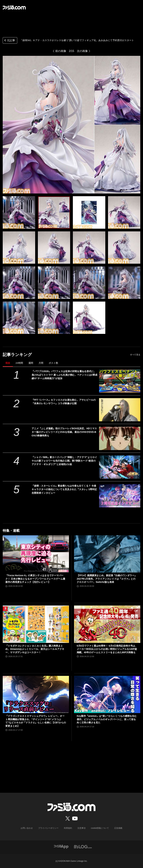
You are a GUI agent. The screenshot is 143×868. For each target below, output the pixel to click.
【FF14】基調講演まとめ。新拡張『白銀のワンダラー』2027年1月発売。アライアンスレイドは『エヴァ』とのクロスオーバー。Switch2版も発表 (107, 579)
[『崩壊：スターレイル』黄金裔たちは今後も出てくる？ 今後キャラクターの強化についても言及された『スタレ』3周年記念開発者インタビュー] (120, 496)
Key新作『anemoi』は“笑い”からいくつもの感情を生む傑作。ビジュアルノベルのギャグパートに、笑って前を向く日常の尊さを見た (107, 719)
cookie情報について (100, 828)
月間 (41, 363)
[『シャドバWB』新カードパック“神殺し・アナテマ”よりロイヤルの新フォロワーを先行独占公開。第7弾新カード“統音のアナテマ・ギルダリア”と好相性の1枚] (120, 467)
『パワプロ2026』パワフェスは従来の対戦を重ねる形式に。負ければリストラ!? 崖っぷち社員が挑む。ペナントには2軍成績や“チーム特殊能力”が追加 (64, 375)
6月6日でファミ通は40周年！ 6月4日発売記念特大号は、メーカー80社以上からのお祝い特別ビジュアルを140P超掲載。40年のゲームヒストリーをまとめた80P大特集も (107, 649)
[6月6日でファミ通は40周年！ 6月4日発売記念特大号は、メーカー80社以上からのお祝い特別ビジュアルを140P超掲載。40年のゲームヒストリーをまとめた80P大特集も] (107, 624)
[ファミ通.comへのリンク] (14, 7)
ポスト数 (53, 363)
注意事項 (81, 828)
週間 (31, 363)
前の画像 (61, 51)
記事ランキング (17, 355)
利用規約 (68, 828)
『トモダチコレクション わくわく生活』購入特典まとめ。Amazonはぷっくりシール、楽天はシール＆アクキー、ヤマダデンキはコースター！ (35, 649)
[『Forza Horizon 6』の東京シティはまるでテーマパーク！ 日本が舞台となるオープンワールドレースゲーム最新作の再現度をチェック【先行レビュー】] (36, 554)
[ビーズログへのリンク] (83, 846)
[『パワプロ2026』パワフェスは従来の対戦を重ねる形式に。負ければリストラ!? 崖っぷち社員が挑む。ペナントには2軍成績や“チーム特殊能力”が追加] (120, 381)
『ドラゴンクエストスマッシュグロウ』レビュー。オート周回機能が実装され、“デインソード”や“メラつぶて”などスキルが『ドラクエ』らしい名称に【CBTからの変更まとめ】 (36, 721)
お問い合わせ (27, 828)
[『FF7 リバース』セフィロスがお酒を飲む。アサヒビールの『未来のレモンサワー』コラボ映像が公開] (120, 410)
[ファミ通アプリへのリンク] (61, 846)
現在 (8, 363)
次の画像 (82, 51)
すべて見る (135, 355)
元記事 (9, 41)
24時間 (19, 363)
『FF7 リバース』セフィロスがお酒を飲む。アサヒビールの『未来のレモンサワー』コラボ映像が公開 (64, 402)
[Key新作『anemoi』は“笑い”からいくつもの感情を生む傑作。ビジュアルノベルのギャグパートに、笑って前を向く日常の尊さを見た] (107, 695)
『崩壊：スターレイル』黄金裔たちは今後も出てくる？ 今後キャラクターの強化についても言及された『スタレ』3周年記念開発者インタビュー (64, 489)
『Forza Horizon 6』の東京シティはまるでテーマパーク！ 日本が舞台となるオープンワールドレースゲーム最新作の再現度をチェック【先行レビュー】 (35, 579)
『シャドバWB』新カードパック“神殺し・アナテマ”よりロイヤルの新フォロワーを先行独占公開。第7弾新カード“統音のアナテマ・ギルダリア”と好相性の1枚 (64, 461)
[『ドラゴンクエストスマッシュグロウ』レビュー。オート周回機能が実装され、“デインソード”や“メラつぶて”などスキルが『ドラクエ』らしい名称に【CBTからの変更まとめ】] (36, 695)
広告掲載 (118, 828)
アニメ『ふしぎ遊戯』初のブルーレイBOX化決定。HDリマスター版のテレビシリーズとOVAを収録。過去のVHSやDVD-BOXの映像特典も (64, 432)
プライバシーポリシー (48, 828)
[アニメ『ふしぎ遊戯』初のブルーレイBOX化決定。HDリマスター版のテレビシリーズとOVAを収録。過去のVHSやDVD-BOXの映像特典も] (120, 438)
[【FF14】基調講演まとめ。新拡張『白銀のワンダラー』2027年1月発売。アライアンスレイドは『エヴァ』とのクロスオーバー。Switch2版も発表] (107, 554)
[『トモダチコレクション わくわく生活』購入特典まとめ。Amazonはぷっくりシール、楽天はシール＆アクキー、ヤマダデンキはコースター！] (36, 624)
